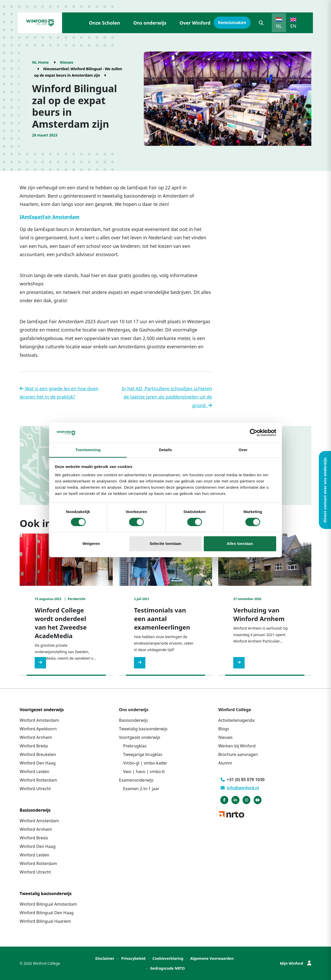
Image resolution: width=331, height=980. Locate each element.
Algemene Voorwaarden (212, 958)
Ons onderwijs (150, 23)
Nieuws (66, 62)
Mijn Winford (296, 963)
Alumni (225, 763)
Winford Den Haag (38, 763)
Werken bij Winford (237, 746)
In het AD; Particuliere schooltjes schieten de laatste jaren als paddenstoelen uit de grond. (167, 397)
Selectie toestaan (166, 543)
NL (279, 26)
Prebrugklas (135, 746)
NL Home (40, 62)
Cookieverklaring (168, 958)
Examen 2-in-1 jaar (141, 789)
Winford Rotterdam (38, 780)
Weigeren (91, 543)
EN (293, 26)
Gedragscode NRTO (168, 968)
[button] (261, 23)
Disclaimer (105, 958)
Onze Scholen (104, 23)
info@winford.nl (240, 788)
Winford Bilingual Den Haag (47, 913)
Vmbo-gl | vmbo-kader (145, 763)
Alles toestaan (240, 543)
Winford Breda (34, 746)
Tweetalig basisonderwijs (143, 729)
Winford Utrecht (35, 789)
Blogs (224, 729)
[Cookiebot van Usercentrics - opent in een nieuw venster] (254, 433)
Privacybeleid (133, 958)
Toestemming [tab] (88, 450)
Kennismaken (232, 23)
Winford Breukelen (38, 754)
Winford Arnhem (36, 737)
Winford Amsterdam (39, 720)
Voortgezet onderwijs (140, 737)
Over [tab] (243, 450)
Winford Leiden (35, 772)
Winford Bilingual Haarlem (45, 921)
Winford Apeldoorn (38, 729)
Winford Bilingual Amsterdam (48, 904)
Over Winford (195, 23)
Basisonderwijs (133, 720)
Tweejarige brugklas (143, 754)
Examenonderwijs (136, 780)
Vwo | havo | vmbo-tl (144, 772)
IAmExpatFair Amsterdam (50, 217)
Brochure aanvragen (238, 754)
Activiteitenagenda (236, 720)
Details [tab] (165, 450)
